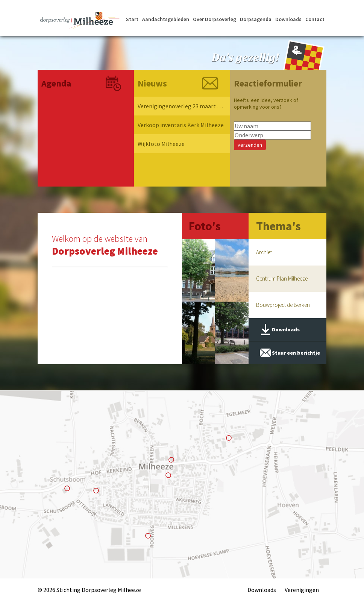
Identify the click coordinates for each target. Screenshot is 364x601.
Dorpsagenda (256, 19)
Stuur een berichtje (296, 353)
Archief (264, 252)
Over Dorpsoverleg (215, 19)
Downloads (288, 19)
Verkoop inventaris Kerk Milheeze (181, 125)
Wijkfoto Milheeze (161, 144)
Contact (315, 19)
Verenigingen (302, 590)
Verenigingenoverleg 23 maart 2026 (181, 106)
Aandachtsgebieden (166, 19)
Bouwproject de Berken (283, 305)
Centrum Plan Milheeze (282, 278)
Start (132, 19)
